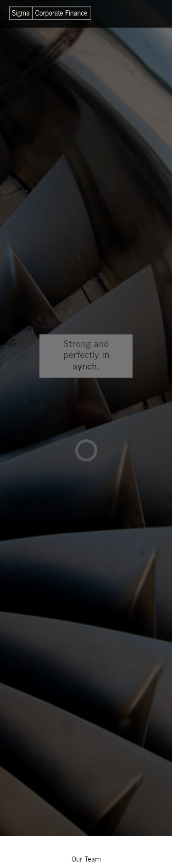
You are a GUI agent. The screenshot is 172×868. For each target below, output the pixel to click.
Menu (149, 14)
